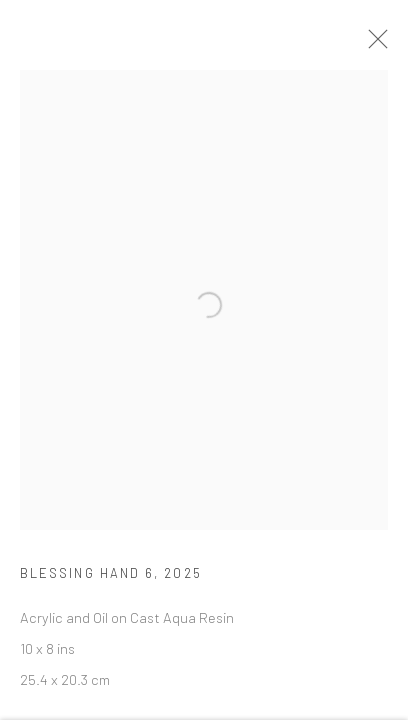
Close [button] (377, 45)
